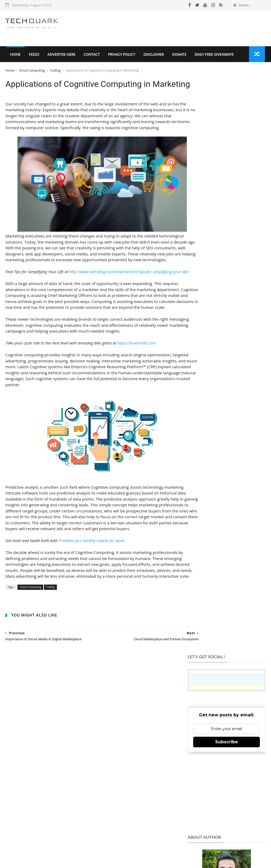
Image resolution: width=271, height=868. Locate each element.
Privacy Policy (121, 55)
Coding (56, 72)
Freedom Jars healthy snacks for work (91, 585)
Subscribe (227, 158)
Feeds (33, 55)
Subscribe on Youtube (226, 775)
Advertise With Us (164, 847)
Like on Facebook (226, 736)
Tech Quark (75, 838)
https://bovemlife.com (136, 381)
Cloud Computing (32, 72)
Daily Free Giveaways (213, 55)
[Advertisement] (169, 29)
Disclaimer (153, 55)
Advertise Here (61, 55)
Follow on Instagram (226, 762)
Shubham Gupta (157, 856)
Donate (179, 55)
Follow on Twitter (226, 749)
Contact (91, 55)
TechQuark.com (109, 782)
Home (15, 55)
